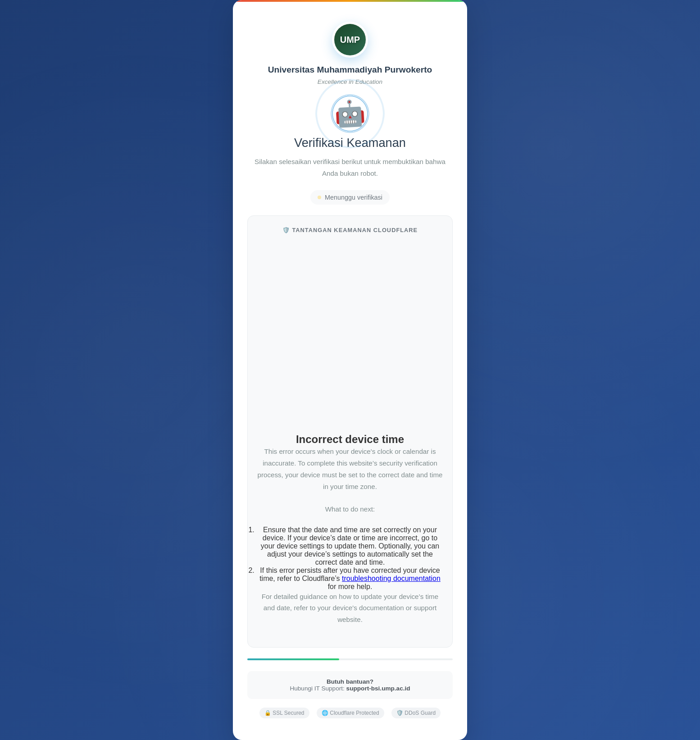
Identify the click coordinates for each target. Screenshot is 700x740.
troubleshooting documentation (391, 578)
